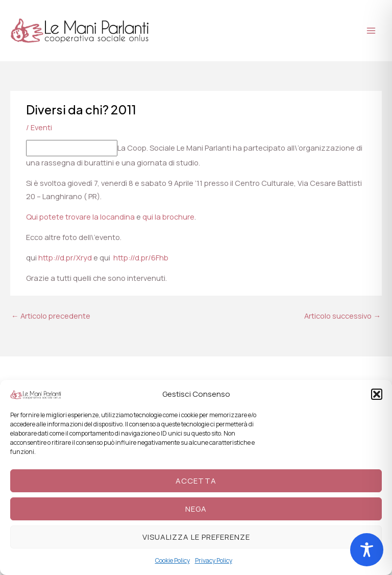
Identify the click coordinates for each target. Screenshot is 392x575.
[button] (377, 394)
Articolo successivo (342, 316)
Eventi (41, 127)
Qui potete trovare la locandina (80, 217)
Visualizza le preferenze (196, 537)
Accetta (196, 481)
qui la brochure (168, 217)
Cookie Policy (173, 560)
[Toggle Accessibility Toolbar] (367, 550)
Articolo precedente (51, 316)
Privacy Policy (214, 560)
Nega (196, 509)
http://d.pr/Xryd (65, 257)
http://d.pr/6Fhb (141, 257)
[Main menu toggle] (371, 31)
